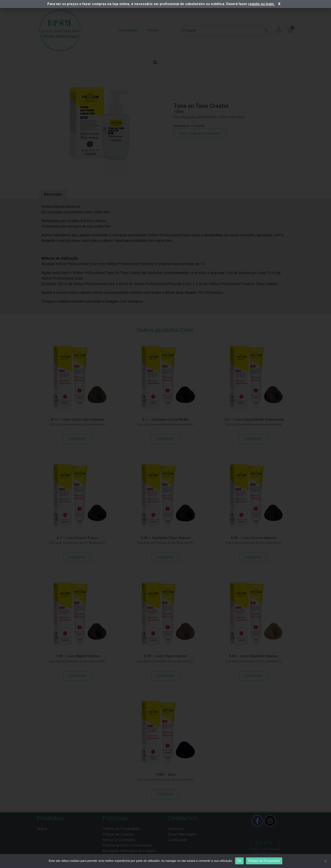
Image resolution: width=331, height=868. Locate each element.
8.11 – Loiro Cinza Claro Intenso (77, 420)
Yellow (154, 30)
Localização (177, 840)
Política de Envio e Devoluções (127, 845)
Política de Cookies (118, 834)
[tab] (53, 194)
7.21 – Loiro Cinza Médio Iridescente (254, 420)
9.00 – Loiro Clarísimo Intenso (254, 656)
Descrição (53, 194)
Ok (239, 861)
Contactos (176, 829)
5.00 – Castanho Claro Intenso (165, 538)
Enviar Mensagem (182, 834)
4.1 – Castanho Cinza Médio (165, 420)
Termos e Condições (119, 840)
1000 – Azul (165, 775)
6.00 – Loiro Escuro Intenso (254, 538)
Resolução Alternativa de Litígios (129, 851)
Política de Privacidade (121, 829)
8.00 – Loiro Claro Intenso (165, 656)
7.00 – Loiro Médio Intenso (77, 656)
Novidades (128, 30)
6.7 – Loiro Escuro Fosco (77, 538)
